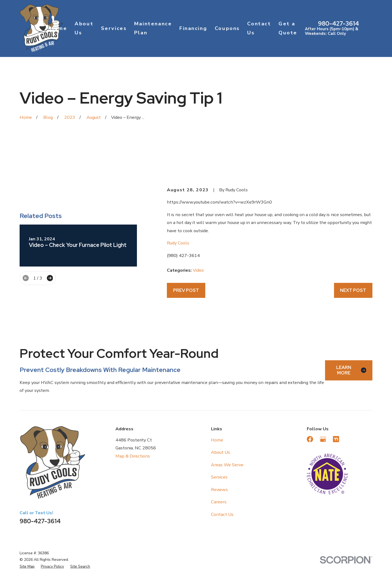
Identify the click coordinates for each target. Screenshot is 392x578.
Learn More (351, 370)
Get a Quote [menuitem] (288, 28)
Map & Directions (133, 456)
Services (219, 477)
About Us (220, 452)
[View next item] (50, 278)
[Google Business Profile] (323, 439)
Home (217, 440)
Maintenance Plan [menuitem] (153, 28)
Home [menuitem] (59, 28)
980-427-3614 (339, 24)
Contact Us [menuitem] (259, 28)
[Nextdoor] (336, 439)
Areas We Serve (227, 465)
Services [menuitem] (114, 28)
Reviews (219, 490)
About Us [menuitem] (84, 28)
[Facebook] (310, 439)
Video (198, 270)
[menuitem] (27, 567)
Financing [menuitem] (193, 28)
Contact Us (222, 514)
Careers (219, 502)
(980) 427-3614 (183, 255)
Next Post (353, 290)
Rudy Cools (178, 243)
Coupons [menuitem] (227, 28)
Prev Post (186, 290)
